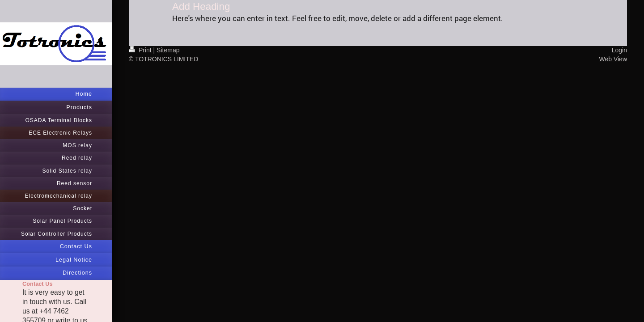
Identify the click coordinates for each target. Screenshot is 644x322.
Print (141, 50)
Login (619, 50)
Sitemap (168, 50)
